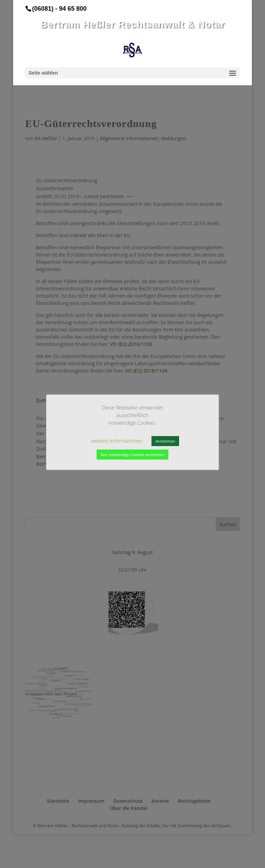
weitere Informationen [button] (79, 447)
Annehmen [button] (127, 448)
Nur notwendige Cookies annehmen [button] (181, 448)
